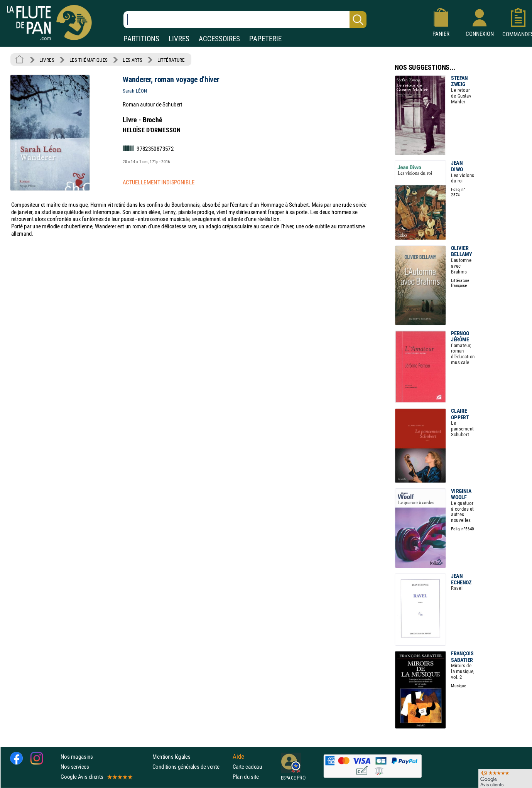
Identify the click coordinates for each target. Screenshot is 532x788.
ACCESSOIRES (219, 39)
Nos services (75, 767)
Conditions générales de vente (191, 767)
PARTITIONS (141, 39)
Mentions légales (171, 757)
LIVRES (179, 39)
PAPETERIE (265, 39)
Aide (238, 756)
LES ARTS (132, 60)
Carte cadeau (247, 767)
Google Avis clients (96, 777)
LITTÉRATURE (171, 60)
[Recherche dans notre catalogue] (245, 20)
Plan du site (246, 777)
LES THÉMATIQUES (89, 60)
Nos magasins (77, 757)
